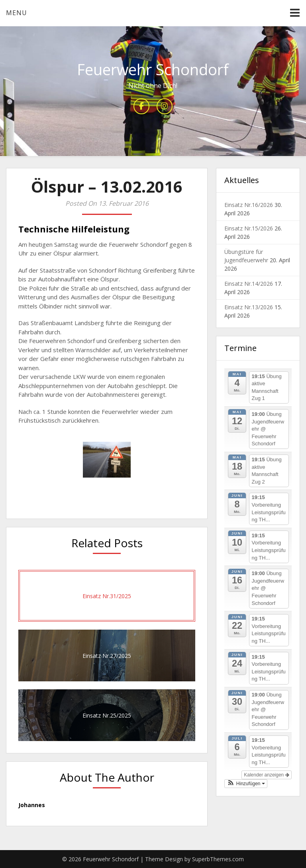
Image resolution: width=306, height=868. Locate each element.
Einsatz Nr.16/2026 (249, 205)
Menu (17, 13)
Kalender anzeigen (266, 775)
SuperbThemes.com (218, 859)
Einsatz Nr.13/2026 (249, 307)
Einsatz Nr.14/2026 (249, 284)
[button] (246, 784)
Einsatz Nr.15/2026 (249, 228)
